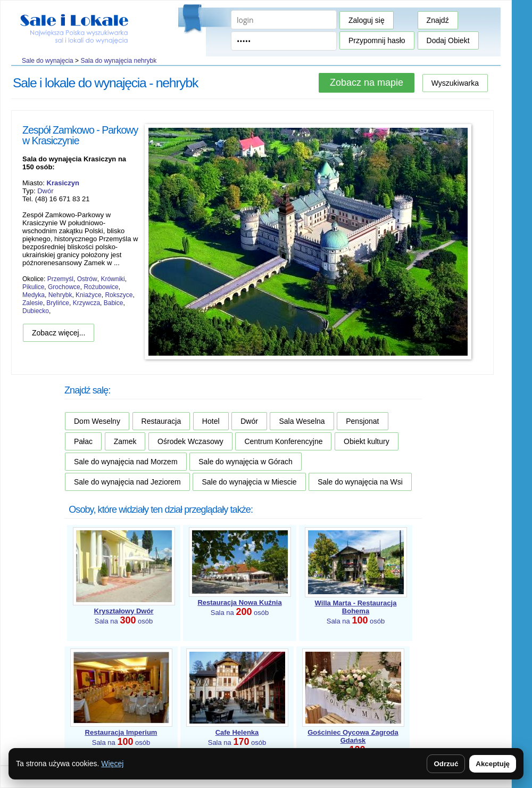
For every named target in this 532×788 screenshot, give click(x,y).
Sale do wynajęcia (48, 61)
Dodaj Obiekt (448, 40)
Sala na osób (356, 612)
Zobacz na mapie (367, 83)
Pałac (83, 441)
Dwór (45, 191)
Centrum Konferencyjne (283, 441)
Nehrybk (60, 295)
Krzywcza (86, 303)
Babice (114, 303)
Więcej (112, 764)
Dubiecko (36, 311)
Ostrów (87, 279)
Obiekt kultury (367, 441)
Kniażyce (89, 295)
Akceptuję (493, 764)
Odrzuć (446, 764)
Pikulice (33, 287)
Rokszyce (119, 295)
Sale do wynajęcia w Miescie (249, 482)
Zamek (125, 441)
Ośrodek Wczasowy (190, 441)
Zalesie (33, 303)
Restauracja (161, 421)
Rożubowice (101, 287)
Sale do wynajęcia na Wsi (360, 482)
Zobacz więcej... (59, 333)
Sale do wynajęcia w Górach (246, 462)
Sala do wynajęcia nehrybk (118, 61)
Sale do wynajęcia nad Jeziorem (127, 482)
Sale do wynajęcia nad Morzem (126, 462)
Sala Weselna (302, 421)
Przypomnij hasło (377, 40)
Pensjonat (362, 421)
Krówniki (113, 279)
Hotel (211, 421)
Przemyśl (60, 279)
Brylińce (58, 303)
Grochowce (64, 287)
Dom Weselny (97, 421)
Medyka (34, 295)
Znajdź (438, 20)
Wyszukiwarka (455, 83)
